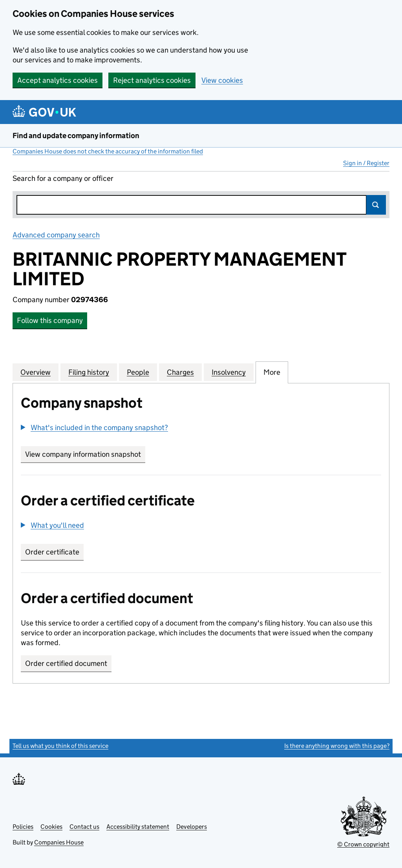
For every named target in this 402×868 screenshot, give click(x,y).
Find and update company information (76, 136)
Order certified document (66, 663)
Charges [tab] (180, 372)
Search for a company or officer (63, 178)
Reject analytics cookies (152, 80)
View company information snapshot (85, 454)
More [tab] (272, 372)
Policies (23, 827)
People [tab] (138, 372)
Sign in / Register (366, 163)
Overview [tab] (36, 372)
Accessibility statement (138, 827)
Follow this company (50, 320)
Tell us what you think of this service (60, 746)
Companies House (59, 842)
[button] (94, 428)
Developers (192, 827)
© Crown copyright (363, 844)
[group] (201, 429)
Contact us (84, 827)
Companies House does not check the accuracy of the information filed (108, 151)
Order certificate (52, 552)
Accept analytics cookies (58, 80)
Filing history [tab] (89, 372)
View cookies (222, 80)
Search (376, 205)
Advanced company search (56, 235)
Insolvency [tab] (229, 372)
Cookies (51, 827)
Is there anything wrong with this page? (337, 746)
